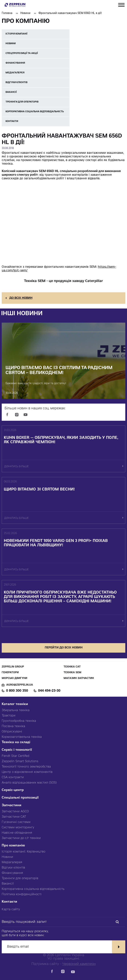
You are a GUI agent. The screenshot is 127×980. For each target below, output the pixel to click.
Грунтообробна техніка (19, 721)
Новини (25, 13)
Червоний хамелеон (79, 964)
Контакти (9, 902)
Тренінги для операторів (20, 878)
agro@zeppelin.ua (20, 685)
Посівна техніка (13, 726)
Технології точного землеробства (26, 767)
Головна (7, 13)
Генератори (10, 673)
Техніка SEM (72, 673)
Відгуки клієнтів (13, 868)
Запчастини (12, 806)
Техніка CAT (72, 667)
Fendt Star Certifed (16, 756)
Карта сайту (11, 909)
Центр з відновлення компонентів (27, 772)
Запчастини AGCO (15, 812)
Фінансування (12, 873)
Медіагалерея (12, 862)
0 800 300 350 (17, 691)
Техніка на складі (16, 742)
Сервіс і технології (17, 750)
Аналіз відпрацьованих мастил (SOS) (29, 783)
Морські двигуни (14, 678)
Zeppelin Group (13, 667)
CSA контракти (13, 777)
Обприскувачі (12, 732)
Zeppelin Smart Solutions (20, 761)
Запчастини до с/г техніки (21, 838)
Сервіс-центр (13, 790)
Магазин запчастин (79, 678)
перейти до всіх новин (64, 648)
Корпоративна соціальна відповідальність (33, 889)
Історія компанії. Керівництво (24, 852)
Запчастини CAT (14, 817)
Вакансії (8, 884)
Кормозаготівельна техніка (22, 737)
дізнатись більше (16, 467)
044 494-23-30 (49, 691)
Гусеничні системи (16, 822)
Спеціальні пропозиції (20, 798)
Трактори (9, 716)
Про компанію (13, 846)
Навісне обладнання (17, 833)
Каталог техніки (15, 704)
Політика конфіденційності (22, 894)
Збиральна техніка (16, 710)
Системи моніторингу (18, 828)
